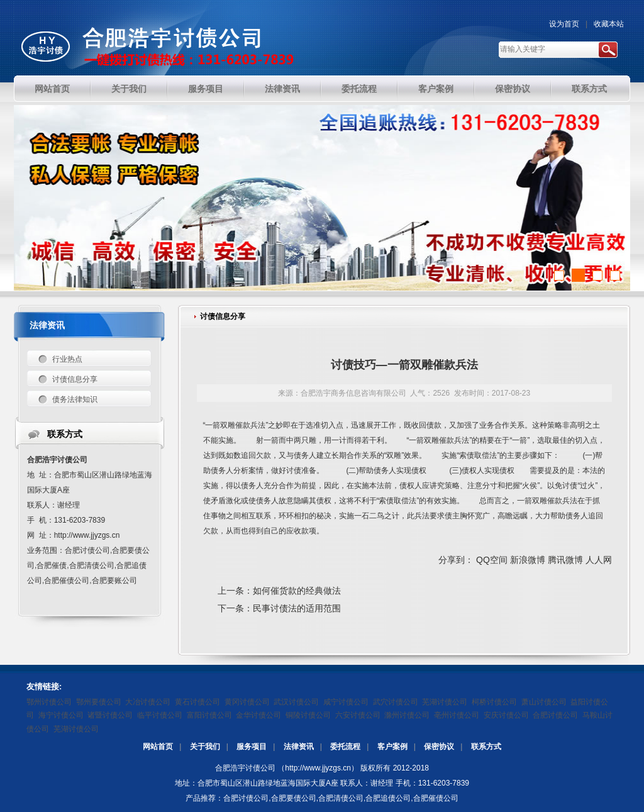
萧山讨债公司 (544, 702)
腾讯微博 (565, 560)
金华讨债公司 (258, 715)
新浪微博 (528, 560)
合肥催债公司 (436, 798)
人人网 (599, 560)
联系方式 (486, 747)
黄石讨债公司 (197, 702)
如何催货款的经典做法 (297, 591)
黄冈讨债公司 (247, 702)
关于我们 (205, 747)
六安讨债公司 (358, 715)
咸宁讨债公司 (346, 702)
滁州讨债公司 (407, 715)
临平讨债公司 (160, 715)
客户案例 (392, 747)
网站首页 (158, 747)
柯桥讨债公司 (494, 702)
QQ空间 (492, 560)
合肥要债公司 (294, 798)
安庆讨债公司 (506, 715)
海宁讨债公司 (61, 715)
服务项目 (252, 747)
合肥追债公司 (388, 798)
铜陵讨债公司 (308, 715)
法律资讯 (299, 747)
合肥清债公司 (341, 798)
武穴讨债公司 (396, 702)
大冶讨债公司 (148, 702)
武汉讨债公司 (296, 702)
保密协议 (439, 747)
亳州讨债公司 (457, 715)
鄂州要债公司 (99, 702)
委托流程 (345, 747)
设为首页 (564, 24)
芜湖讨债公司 (445, 702)
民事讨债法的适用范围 (297, 608)
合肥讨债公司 (555, 715)
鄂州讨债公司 (49, 702)
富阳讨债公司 (209, 715)
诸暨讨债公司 (110, 715)
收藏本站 (609, 24)
